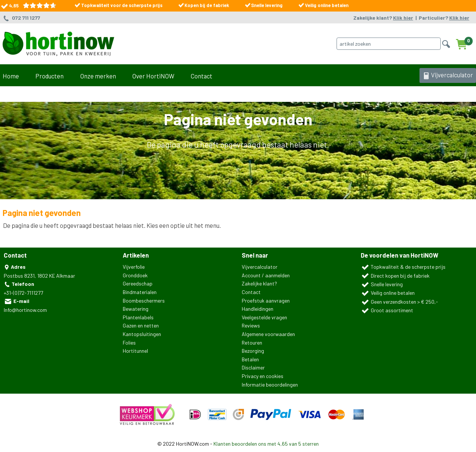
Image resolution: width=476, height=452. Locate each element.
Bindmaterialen (140, 292)
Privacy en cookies (263, 376)
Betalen (250, 359)
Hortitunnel (135, 351)
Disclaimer (253, 367)
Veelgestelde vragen (264, 317)
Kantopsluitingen (142, 334)
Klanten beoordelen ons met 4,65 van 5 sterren (266, 444)
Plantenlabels (138, 317)
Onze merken (98, 76)
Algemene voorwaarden (268, 334)
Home (11, 76)
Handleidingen (258, 309)
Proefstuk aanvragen (266, 301)
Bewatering (136, 309)
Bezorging (253, 351)
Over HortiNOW (153, 76)
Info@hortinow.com (25, 310)
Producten (49, 76)
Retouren (252, 343)
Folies (129, 343)
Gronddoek (135, 275)
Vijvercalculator (448, 75)
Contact (202, 76)
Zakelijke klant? (383, 18)
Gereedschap (138, 283)
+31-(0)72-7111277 (23, 293)
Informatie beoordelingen (270, 385)
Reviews (251, 325)
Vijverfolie (134, 267)
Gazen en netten (141, 325)
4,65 (28, 6)
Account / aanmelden (266, 275)
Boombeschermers (144, 301)
